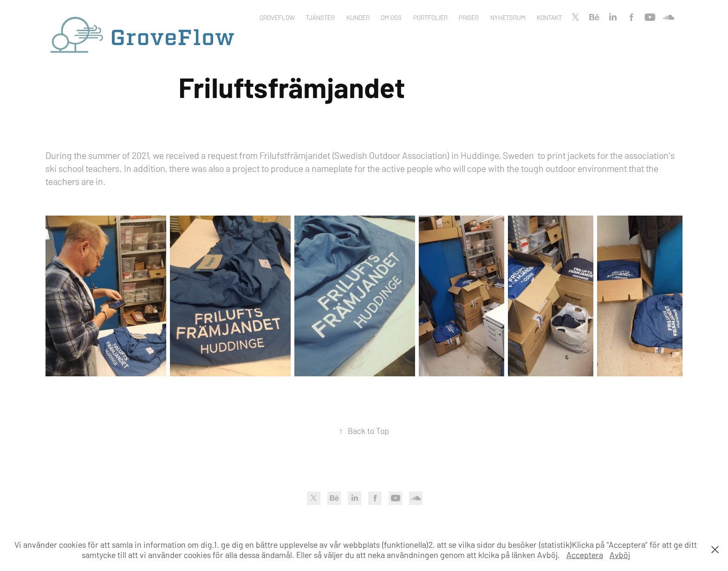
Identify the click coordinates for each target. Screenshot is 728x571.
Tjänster (320, 17)
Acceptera (585, 555)
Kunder (358, 17)
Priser (469, 17)
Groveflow (277, 17)
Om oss (391, 17)
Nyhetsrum (508, 17)
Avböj (620, 555)
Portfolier (430, 17)
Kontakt (549, 17)
